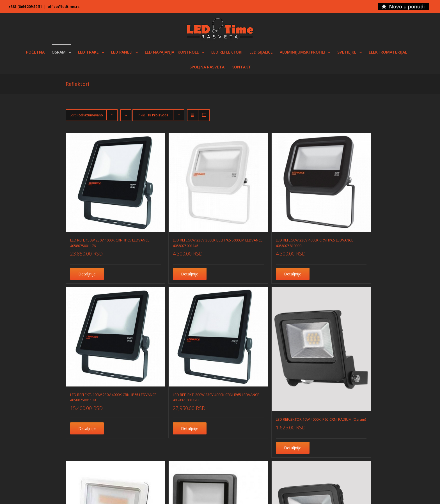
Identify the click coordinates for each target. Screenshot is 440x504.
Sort (86, 115)
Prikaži (152, 115)
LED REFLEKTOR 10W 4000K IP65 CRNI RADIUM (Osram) (321, 419)
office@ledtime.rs (64, 6)
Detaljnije (87, 274)
